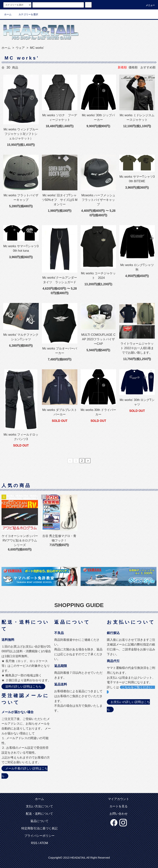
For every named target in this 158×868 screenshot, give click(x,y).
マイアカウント (119, 799)
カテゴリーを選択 (26, 14)
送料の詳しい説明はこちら (23, 686)
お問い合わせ (119, 814)
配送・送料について (39, 814)
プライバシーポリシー (39, 836)
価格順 (133, 67)
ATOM (44, 843)
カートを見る (119, 806)
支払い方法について (39, 806)
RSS (34, 843)
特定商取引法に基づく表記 (39, 828)
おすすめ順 (148, 67)
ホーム (8, 14)
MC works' (37, 48)
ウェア (20, 48)
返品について (39, 821)
